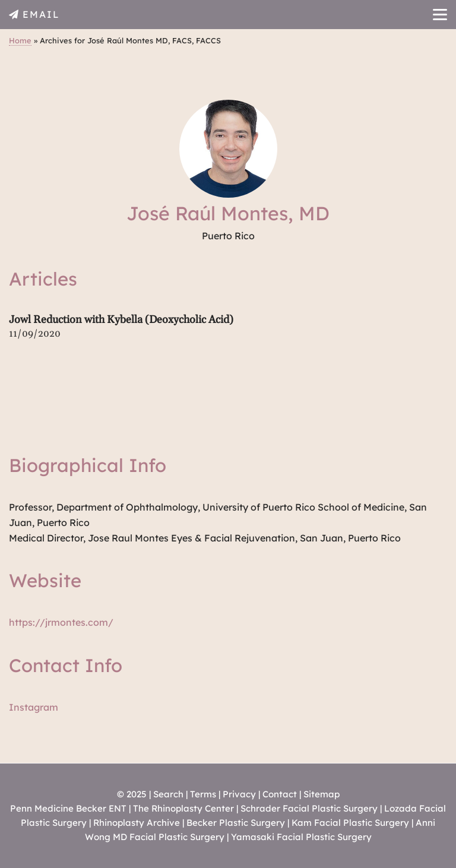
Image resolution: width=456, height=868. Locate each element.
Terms (203, 794)
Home (20, 40)
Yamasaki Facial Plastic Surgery (301, 837)
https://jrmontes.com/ (61, 622)
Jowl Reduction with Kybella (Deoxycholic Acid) (121, 320)
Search (168, 794)
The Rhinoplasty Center (183, 808)
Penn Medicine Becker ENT (68, 808)
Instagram (34, 707)
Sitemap (322, 794)
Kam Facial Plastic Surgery (350, 823)
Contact (280, 794)
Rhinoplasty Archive (137, 823)
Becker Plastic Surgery (237, 823)
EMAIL (41, 14)
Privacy (239, 794)
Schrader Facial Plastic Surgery (309, 808)
